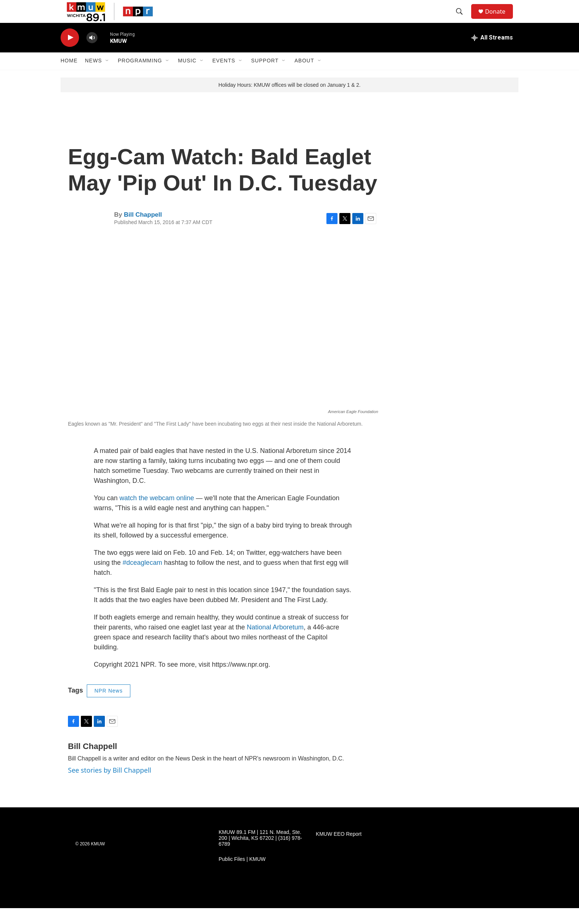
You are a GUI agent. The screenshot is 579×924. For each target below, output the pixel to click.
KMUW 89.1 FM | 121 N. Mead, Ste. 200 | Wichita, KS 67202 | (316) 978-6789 (260, 854)
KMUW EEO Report (339, 850)
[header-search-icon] (463, 20)
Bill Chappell (143, 231)
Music (187, 77)
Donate (500, 19)
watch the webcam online (157, 514)
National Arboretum (275, 643)
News (93, 77)
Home (69, 77)
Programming (140, 77)
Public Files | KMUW (242, 875)
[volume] (92, 54)
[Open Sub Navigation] (107, 77)
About (304, 77)
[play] (70, 54)
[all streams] (492, 54)
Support (265, 77)
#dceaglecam (142, 579)
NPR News (109, 707)
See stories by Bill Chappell (109, 786)
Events (224, 77)
